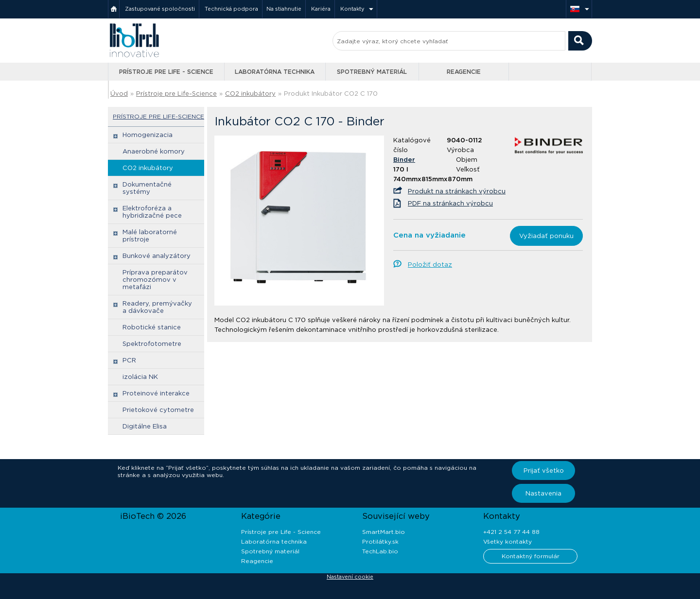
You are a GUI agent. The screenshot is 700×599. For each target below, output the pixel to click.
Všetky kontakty (507, 541)
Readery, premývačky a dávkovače (157, 307)
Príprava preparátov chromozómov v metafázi (155, 280)
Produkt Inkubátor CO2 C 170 (331, 94)
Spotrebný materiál (372, 72)
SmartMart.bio (384, 532)
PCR (129, 360)
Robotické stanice (152, 327)
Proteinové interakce (156, 393)
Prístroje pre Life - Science (166, 72)
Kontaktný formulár (531, 556)
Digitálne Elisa (145, 426)
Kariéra (321, 9)
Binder (404, 160)
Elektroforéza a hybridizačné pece (152, 212)
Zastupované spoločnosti (160, 9)
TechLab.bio (380, 551)
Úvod (119, 94)
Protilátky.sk (380, 541)
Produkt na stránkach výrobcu (457, 191)
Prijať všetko (544, 471)
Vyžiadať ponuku (546, 236)
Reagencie (464, 72)
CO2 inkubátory (250, 94)
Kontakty (352, 9)
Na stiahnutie (284, 9)
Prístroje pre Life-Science (176, 94)
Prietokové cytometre (158, 410)
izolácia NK (140, 377)
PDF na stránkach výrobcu (450, 203)
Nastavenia (543, 493)
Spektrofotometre (152, 344)
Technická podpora (231, 9)
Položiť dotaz (430, 265)
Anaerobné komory (154, 151)
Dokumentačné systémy (147, 188)
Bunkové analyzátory (157, 256)
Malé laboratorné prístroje (150, 236)
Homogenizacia (148, 135)
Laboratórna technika (275, 72)
